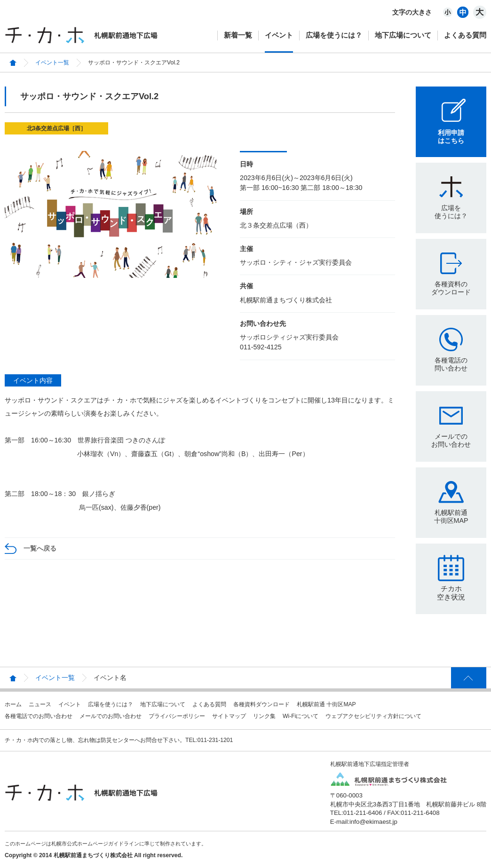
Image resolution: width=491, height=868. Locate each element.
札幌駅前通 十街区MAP (326, 704)
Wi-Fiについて (301, 716)
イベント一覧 (52, 63)
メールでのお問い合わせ (451, 440)
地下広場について (403, 35)
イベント (279, 35)
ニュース (40, 704)
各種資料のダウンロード (451, 288)
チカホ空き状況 (451, 593)
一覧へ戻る (40, 548)
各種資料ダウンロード (261, 704)
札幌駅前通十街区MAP (451, 517)
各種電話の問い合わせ (451, 364)
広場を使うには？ (334, 35)
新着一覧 (238, 35)
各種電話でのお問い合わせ (39, 716)
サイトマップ (229, 716)
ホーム (13, 704)
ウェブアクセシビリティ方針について (373, 716)
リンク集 (264, 716)
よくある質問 (465, 35)
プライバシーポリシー (177, 716)
